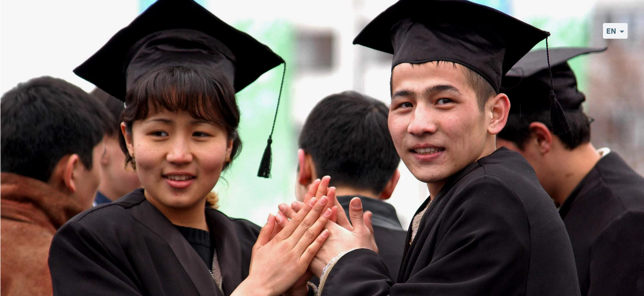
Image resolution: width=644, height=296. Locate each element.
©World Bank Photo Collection (607, 289)
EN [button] (611, 31)
